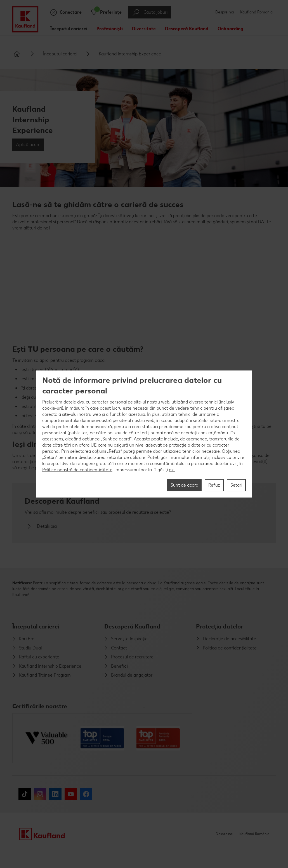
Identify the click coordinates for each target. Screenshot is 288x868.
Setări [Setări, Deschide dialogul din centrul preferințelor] (236, 485)
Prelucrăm (52, 402)
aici (172, 470)
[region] (144, 434)
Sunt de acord (184, 485)
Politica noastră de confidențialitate (77, 470)
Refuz (214, 485)
